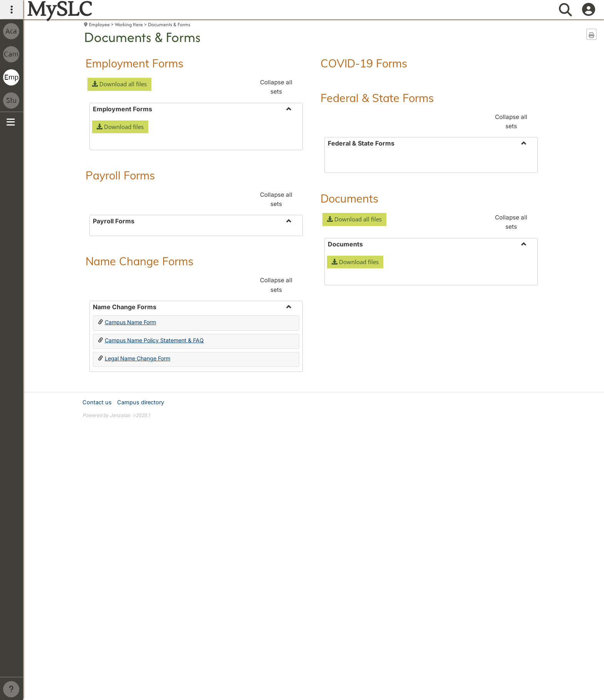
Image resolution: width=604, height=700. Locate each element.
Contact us (97, 632)
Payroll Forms (120, 290)
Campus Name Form (130, 552)
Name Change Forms (139, 491)
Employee (99, 24)
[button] (119, 84)
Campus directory (141, 632)
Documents (349, 313)
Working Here (129, 24)
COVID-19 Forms (364, 63)
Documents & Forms (169, 24)
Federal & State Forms (377, 98)
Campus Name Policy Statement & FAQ (154, 570)
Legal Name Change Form (138, 589)
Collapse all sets (276, 87)
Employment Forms (134, 63)
